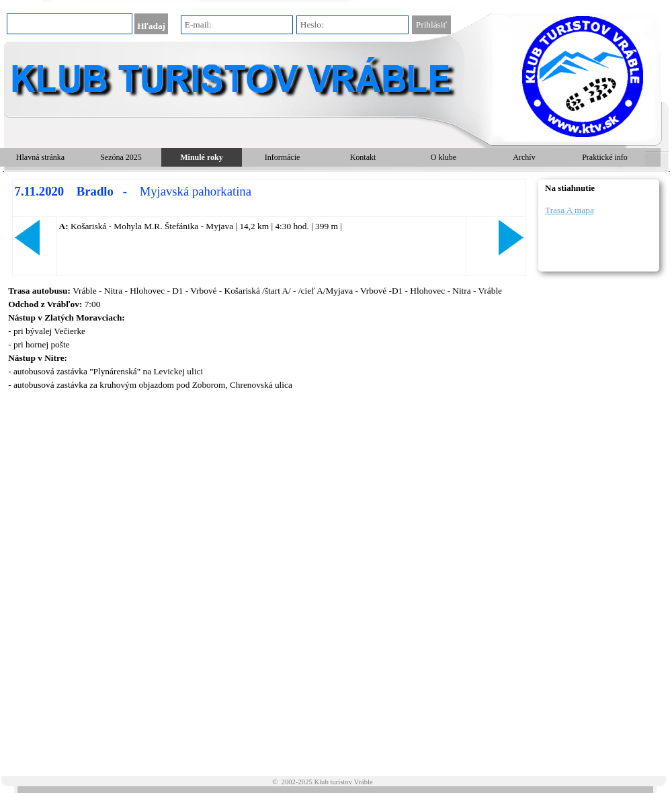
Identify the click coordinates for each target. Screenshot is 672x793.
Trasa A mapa (570, 210)
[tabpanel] (269, 227)
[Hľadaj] (70, 24)
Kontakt (363, 157)
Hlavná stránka (40, 157)
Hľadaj (151, 26)
